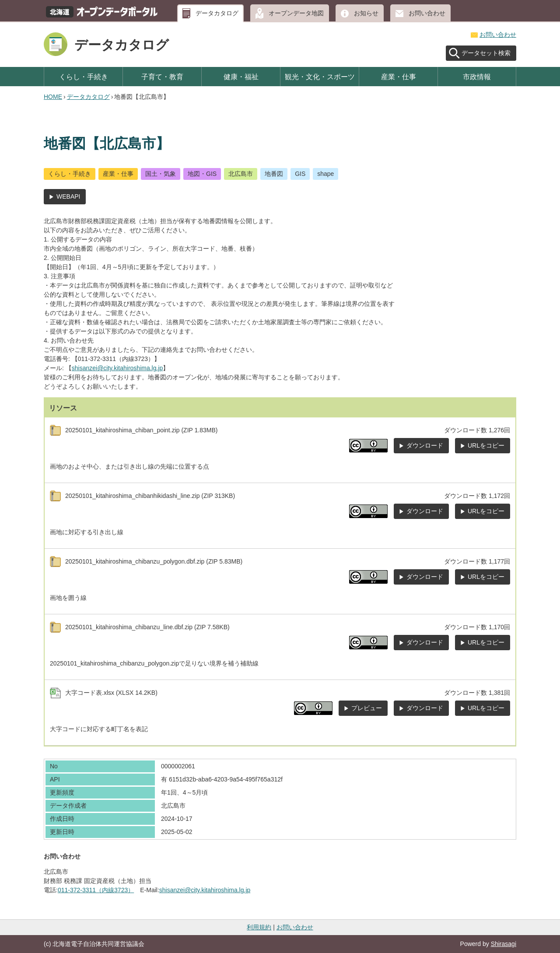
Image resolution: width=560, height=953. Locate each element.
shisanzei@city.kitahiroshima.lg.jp (117, 368)
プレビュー (367, 708)
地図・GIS (202, 174)
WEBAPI (68, 196)
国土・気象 (161, 174)
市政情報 (477, 77)
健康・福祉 (241, 77)
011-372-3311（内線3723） (96, 890)
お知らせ (366, 13)
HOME (53, 97)
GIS (300, 174)
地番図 (274, 174)
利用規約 (259, 927)
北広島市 (241, 174)
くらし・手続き (84, 77)
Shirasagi (504, 944)
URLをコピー (486, 445)
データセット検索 (486, 53)
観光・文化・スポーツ (320, 77)
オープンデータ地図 (296, 13)
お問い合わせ (427, 13)
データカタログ (217, 13)
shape (325, 174)
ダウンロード (425, 445)
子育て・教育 (162, 77)
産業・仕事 (399, 77)
